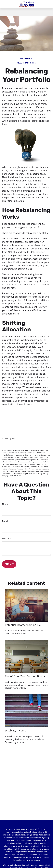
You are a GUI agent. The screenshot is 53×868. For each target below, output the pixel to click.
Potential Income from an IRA (23, 625)
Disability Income (15, 730)
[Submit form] (9, 564)
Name (5, 504)
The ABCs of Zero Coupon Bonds (25, 676)
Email (5, 521)
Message (7, 538)
